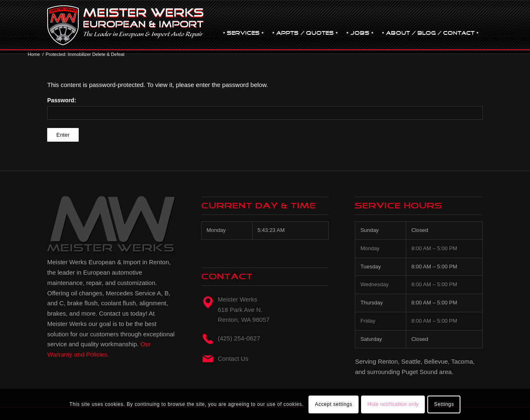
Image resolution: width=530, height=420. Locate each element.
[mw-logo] (125, 25)
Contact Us (233, 358)
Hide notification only (393, 404)
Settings (444, 404)
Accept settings (334, 404)
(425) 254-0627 (239, 338)
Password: (265, 109)
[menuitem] (243, 25)
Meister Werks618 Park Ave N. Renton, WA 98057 (244, 310)
